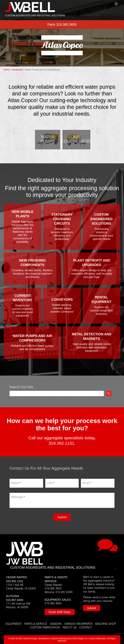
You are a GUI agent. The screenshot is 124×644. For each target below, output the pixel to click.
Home (7, 70)
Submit (62, 517)
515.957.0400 (15, 600)
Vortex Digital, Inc (80, 639)
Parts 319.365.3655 (62, 24)
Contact (86, 628)
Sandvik (56, 624)
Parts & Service (36, 624)
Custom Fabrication (45, 628)
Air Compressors (76, 140)
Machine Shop (106, 624)
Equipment (18, 70)
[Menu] (116, 4)
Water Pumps (48, 140)
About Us (70, 628)
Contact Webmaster (97, 639)
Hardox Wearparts (78, 624)
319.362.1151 (61, 443)
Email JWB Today (60, 612)
